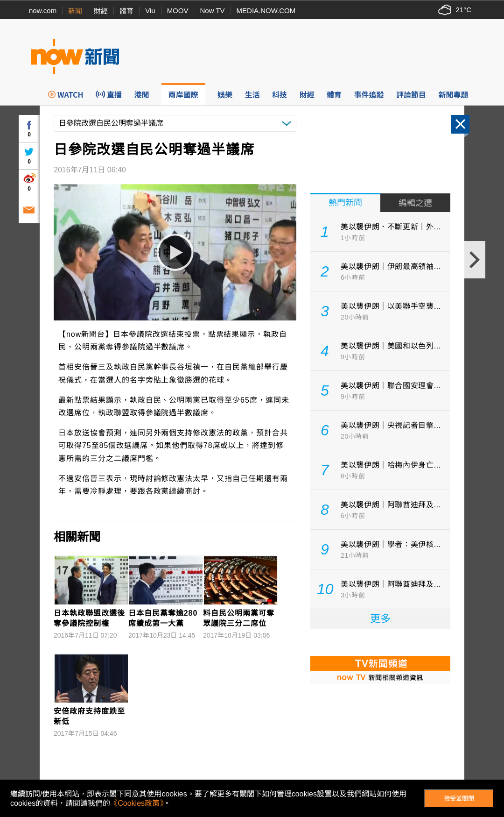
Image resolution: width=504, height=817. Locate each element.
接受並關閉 (459, 799)
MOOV (178, 11)
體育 (126, 11)
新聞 (75, 11)
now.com (43, 11)
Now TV (212, 11)
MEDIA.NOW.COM (266, 11)
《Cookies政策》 (137, 803)
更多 (380, 619)
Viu (150, 11)
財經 (101, 11)
